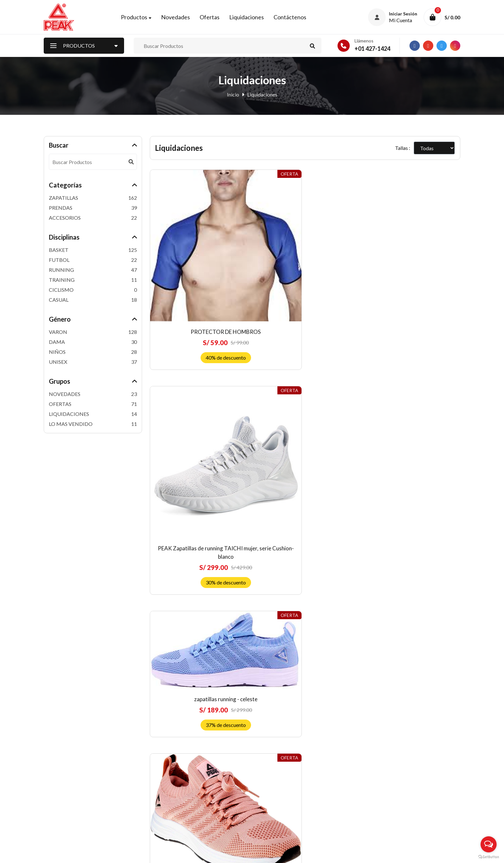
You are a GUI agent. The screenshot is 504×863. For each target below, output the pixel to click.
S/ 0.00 (452, 18)
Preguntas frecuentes (279, 763)
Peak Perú (95, 853)
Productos (139, 18)
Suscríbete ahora (411, 812)
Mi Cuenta (161, 785)
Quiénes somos (273, 753)
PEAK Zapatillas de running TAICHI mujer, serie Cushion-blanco (265, 262)
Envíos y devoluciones (280, 785)
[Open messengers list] (489, 844)
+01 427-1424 (372, 51)
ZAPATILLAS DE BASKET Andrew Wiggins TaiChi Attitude (345, 556)
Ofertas (214, 18)
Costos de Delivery (277, 795)
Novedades (180, 18)
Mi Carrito (162, 795)
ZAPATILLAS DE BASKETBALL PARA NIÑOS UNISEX (425, 556)
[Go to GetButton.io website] (489, 857)
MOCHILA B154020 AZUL (265, 548)
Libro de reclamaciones (281, 817)
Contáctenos (295, 18)
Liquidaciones (251, 18)
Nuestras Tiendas (169, 806)
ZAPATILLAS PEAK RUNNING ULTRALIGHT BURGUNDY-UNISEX (345, 380)
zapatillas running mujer (185, 367)
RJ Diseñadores (443, 853)
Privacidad (268, 806)
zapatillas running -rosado (425, 238)
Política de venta (274, 774)
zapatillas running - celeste (345, 219)
